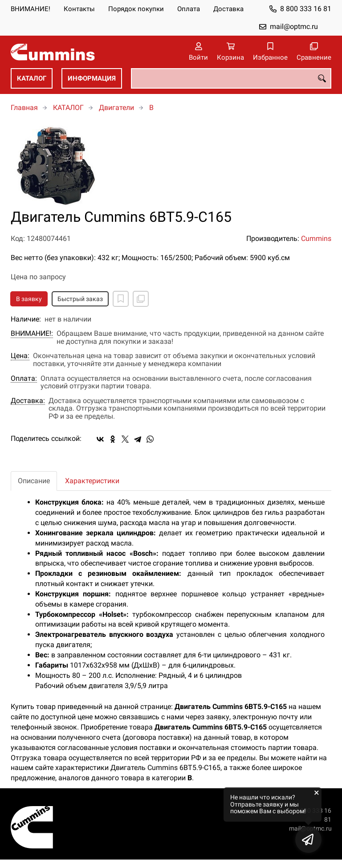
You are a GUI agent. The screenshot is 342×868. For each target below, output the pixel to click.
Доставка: (28, 401)
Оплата (189, 9)
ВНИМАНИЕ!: (32, 334)
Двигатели (116, 108)
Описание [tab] (34, 481)
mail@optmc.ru (294, 26)
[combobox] (231, 78)
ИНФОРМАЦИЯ (92, 78)
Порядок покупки (136, 9)
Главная (24, 108)
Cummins (316, 238)
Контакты (79, 9)
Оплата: (24, 379)
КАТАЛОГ (32, 78)
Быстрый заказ (80, 299)
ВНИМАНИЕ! (31, 9)
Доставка (228, 9)
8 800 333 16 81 (306, 9)
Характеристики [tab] (92, 481)
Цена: (20, 356)
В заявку (29, 299)
